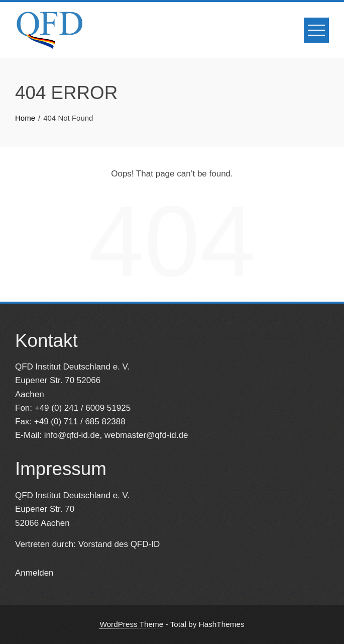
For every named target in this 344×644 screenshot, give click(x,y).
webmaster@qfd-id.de (146, 435)
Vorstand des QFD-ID (119, 544)
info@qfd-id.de (72, 435)
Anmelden (34, 573)
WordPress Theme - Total (143, 624)
